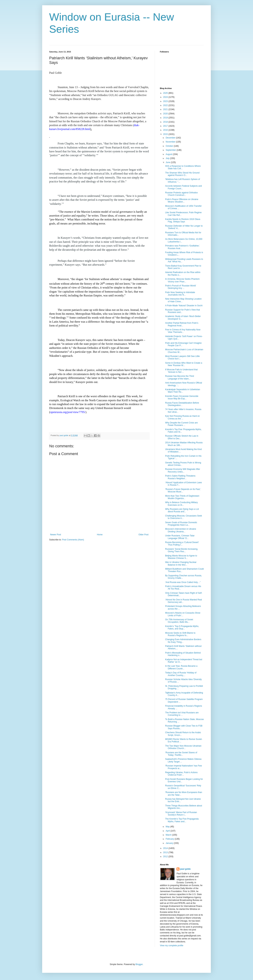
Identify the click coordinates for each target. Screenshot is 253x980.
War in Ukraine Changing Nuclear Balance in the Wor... (181, 563)
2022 (166, 105)
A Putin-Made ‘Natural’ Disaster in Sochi (184, 306)
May (168, 827)
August (169, 154)
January (170, 843)
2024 (166, 97)
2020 (166, 114)
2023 (166, 101)
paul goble (185, 869)
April (168, 831)
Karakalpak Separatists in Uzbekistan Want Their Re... (183, 391)
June (168, 162)
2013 (166, 852)
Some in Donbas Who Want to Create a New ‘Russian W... (184, 364)
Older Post (143, 535)
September (171, 150)
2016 (166, 130)
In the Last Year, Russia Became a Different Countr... (181, 667)
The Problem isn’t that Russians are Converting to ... (182, 714)
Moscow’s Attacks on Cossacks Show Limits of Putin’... (183, 614)
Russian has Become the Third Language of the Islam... (180, 377)
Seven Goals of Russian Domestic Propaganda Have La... (181, 524)
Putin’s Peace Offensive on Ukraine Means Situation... (182, 201)
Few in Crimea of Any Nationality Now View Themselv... (183, 331)
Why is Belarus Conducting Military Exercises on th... (181, 504)
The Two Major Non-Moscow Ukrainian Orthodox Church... (183, 747)
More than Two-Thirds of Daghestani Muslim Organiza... (182, 497)
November (171, 142)
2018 (166, 122)
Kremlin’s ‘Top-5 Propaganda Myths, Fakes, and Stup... (182, 627)
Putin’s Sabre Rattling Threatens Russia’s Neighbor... (180, 477)
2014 (166, 848)
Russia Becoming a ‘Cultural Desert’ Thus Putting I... (182, 544)
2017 (166, 126)
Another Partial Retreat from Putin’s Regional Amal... (182, 324)
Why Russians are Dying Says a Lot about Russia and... (182, 510)
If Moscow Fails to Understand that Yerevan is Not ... (181, 371)
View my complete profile (172, 946)
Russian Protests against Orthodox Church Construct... (181, 194)
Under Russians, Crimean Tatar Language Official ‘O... (180, 537)
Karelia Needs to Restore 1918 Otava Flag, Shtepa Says (183, 220)
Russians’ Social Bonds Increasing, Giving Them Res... (182, 550)
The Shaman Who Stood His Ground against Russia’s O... (182, 174)
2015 (166, 134)
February (170, 839)
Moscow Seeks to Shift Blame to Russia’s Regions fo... (180, 634)
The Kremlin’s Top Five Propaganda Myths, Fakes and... (182, 820)
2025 (166, 93)
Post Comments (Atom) (73, 540)
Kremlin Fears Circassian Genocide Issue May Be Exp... (182, 397)
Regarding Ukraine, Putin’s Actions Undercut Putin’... (181, 774)
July (168, 158)
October (170, 146)
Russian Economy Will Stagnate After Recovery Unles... (183, 470)
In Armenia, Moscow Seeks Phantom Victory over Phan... (182, 280)
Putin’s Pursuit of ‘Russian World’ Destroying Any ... (181, 287)
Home (100, 535)
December (171, 138)
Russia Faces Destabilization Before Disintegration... (182, 404)
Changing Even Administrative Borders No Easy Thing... (183, 641)
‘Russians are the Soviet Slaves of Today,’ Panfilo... (181, 754)
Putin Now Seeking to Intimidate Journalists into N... (180, 294)
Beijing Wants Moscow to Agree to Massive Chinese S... (181, 557)
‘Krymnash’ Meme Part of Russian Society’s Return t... (181, 814)
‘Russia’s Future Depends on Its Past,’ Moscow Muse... (183, 490)
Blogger (139, 964)
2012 (166, 857)
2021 (166, 109)
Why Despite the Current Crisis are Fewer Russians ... (181, 424)
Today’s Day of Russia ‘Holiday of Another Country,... (181, 674)
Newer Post (56, 535)
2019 (166, 118)
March (169, 835)
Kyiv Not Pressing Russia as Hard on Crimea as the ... (182, 417)
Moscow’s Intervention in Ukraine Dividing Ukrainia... (181, 530)
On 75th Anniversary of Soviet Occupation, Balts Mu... (179, 621)
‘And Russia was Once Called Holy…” (183, 582)
